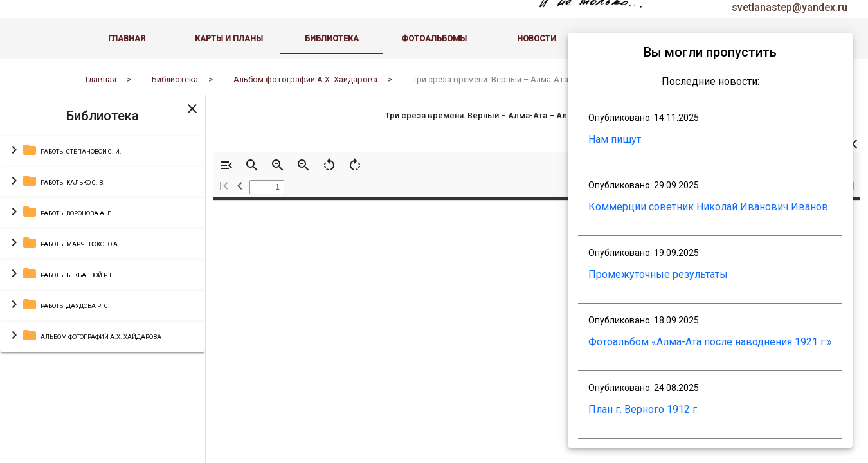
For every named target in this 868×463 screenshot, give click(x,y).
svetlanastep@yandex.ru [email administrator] (790, 13)
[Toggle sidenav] (192, 114)
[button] (103, 158)
